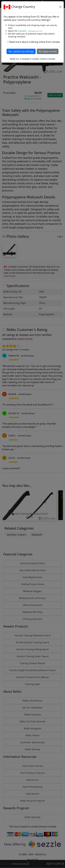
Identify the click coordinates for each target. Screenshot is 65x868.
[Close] (60, 7)
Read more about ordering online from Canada (35, 42)
